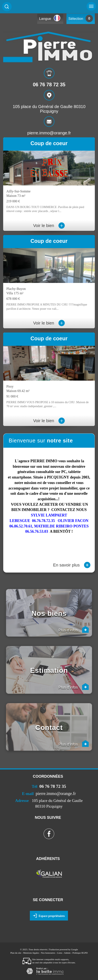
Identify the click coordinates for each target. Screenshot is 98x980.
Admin (67, 953)
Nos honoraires (48, 953)
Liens (60, 953)
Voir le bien (49, 226)
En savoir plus (72, 565)
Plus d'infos (74, 629)
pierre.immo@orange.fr (49, 133)
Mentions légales (31, 953)
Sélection (76, 19)
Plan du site (16, 953)
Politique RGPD (80, 953)
